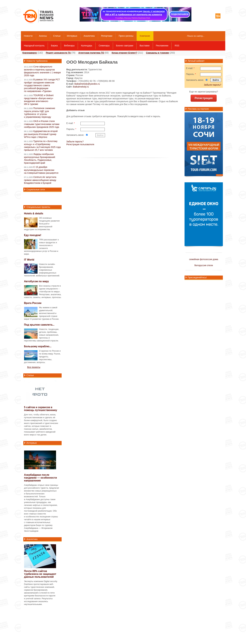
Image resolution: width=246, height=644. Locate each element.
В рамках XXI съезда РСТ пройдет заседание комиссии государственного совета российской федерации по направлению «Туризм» (42, 85)
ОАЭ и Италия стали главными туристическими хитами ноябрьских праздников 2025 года (42, 124)
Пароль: (71, 129)
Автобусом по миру (37, 281)
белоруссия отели (204, 265)
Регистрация (204, 98)
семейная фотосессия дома (204, 259)
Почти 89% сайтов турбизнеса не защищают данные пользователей (40, 574)
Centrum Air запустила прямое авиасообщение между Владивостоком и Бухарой (40, 180)
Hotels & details (34, 213)
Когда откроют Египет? (124, 53)
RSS (177, 46)
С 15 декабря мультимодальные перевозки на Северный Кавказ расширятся (41, 170)
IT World (29, 260)
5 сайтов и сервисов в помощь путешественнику (41, 409)
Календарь (87, 46)
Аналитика (89, 36)
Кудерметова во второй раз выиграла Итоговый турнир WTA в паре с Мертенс (41, 134)
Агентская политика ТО (91, 53)
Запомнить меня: (75, 135)
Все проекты (34, 367)
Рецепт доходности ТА (58, 53)
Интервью (72, 36)
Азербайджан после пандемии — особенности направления (41, 478)
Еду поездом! (33, 235)
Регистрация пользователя (80, 144)
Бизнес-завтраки (125, 46)
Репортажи (107, 36)
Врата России (33, 303)
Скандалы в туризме (158, 53)
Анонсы (43, 36)
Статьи (57, 36)
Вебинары (69, 46)
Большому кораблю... (38, 346)
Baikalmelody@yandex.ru (87, 84)
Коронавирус (30, 53)
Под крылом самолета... (39, 325)
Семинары (104, 46)
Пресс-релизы (126, 36)
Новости (28, 36)
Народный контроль (34, 46)
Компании (145, 36)
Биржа (54, 46)
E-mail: (71, 123)
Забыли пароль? (75, 142)
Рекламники (162, 46)
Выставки (145, 46)
